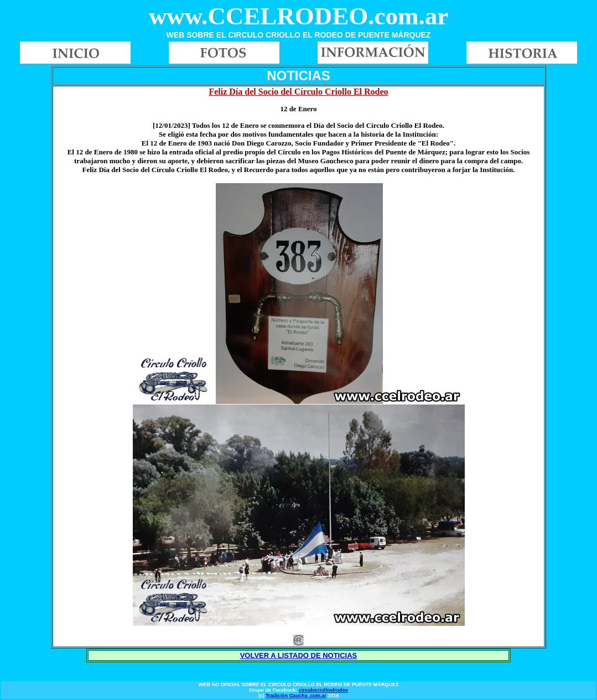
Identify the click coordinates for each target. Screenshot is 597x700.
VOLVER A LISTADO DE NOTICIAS (299, 655)
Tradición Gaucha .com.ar (296, 696)
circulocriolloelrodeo (323, 690)
